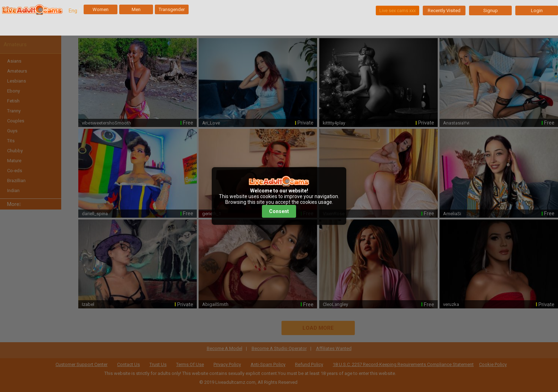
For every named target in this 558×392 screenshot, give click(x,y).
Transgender (172, 9)
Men (136, 9)
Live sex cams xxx (398, 10)
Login (537, 10)
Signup (491, 10)
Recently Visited (444, 10)
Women (101, 9)
